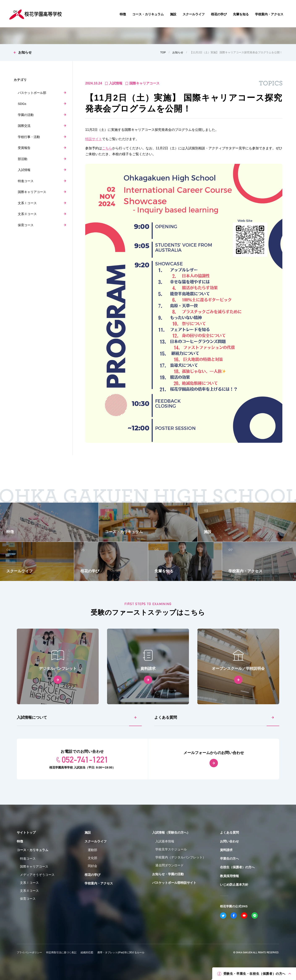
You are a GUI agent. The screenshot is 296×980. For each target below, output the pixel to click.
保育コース (26, 225)
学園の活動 (26, 115)
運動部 (92, 850)
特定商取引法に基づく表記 (61, 952)
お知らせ (25, 53)
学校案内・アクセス (99, 883)
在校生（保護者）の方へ (237, 867)
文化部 (92, 858)
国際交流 (24, 126)
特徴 (20, 841)
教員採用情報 (229, 876)
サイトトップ (26, 832)
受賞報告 (24, 148)
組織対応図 (87, 952)
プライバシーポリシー (29, 952)
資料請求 (226, 850)
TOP (163, 52)
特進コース (26, 181)
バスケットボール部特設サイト (174, 883)
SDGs (22, 104)
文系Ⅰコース (27, 203)
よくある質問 (166, 717)
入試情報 (24, 170)
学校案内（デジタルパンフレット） (181, 857)
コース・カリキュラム (33, 850)
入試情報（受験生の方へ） (171, 832)
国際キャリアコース (32, 192)
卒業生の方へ (229, 858)
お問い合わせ (229, 841)
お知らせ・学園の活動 (168, 874)
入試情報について (32, 717)
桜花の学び (92, 875)
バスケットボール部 (32, 93)
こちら (107, 148)
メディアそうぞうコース (37, 875)
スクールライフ (96, 841)
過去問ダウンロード (170, 865)
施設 (88, 832)
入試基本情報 (165, 841)
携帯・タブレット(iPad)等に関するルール (121, 952)
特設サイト (94, 139)
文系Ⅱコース (27, 214)
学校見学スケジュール (171, 849)
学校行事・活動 (29, 137)
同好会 (92, 866)
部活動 (23, 159)
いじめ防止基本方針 (234, 885)
